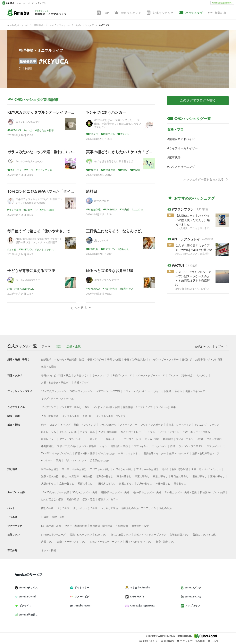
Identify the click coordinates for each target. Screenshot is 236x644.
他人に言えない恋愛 (52, 499)
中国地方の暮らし (106, 484)
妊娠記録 (46, 359)
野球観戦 (168, 439)
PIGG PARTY (136, 597)
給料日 (92, 191)
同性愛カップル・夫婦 (212, 492)
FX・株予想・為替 (51, 526)
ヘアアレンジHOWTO (108, 391)
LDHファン (101, 535)
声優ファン (47, 542)
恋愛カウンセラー (108, 499)
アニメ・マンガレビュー (73, 439)
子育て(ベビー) (96, 359)
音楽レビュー (113, 439)
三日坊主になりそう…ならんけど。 (115, 231)
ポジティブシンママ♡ (107, 280)
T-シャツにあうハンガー (106, 112)
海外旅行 (87, 476)
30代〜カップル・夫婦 (85, 492)
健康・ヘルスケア (179, 453)
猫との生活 (47, 508)
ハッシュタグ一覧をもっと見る (206, 179)
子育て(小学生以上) (135, 359)
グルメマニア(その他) (180, 375)
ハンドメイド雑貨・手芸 (106, 407)
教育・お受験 (49, 367)
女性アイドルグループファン (150, 535)
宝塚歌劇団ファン (179, 535)
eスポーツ (47, 460)
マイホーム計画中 (166, 407)
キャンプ (65, 425)
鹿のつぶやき (102, 240)
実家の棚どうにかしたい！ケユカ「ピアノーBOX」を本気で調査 (140, 152)
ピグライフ (25, 606)
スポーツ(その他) (66, 446)
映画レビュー (49, 439)
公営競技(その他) (99, 460)
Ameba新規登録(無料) (222, 3)
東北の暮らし (124, 476)
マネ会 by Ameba (139, 587)
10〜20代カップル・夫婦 (55, 492)
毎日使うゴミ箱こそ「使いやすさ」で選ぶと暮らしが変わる (57, 231)
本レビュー (96, 439)
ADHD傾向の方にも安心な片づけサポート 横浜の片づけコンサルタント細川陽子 (40, 241)
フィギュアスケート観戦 (190, 439)
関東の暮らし (142, 476)
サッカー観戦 (152, 439)
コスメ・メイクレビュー (137, 391)
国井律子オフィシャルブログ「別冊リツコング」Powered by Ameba (39, 201)
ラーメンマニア (101, 375)
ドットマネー (81, 587)
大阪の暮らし (49, 484)
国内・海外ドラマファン (139, 542)
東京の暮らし (160, 476)
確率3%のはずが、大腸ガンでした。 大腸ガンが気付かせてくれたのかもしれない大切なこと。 (118, 124)
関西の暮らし (85, 484)
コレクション (159, 446)
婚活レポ (187, 359)
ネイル (178, 391)
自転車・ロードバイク (179, 425)
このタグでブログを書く (198, 100)
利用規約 (167, 641)
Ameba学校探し (28, 615)
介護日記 (87, 416)
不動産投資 (122, 526)
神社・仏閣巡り (70, 476)
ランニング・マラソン (207, 425)
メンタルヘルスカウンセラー (112, 416)
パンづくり (202, 375)
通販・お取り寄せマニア (206, 453)
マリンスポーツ (108, 425)
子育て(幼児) (114, 359)
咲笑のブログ (102, 201)
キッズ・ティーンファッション (58, 398)
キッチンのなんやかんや (29, 161)
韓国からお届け (50, 469)
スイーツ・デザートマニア (150, 375)
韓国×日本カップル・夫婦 (115, 492)
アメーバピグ (81, 597)
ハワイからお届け (123, 469)
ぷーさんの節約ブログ (28, 280)
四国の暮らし (126, 484)
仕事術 (45, 517)
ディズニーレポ (133, 439)
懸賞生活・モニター (155, 453)
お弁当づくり (82, 375)
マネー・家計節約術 (76, 526)
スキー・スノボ (129, 425)
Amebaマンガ (193, 597)
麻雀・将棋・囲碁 (85, 453)
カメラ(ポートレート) (132, 432)
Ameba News (82, 606)
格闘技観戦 (47, 446)
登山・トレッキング (85, 425)
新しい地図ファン (121, 535)
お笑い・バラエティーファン (106, 542)
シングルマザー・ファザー (164, 359)
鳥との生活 (166, 508)
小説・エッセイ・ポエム (196, 432)
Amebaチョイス (28, 587)
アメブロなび (192, 606)
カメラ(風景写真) (108, 432)
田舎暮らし (180, 484)
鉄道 (173, 446)
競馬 (58, 460)
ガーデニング (49, 407)
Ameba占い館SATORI (142, 606)
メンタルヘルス (70, 416)
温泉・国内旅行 (50, 476)
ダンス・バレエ (68, 432)
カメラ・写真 (87, 432)
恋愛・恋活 (89, 499)
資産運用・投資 (140, 526)
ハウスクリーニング (182, 167)
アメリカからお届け (147, 469)
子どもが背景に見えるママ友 (31, 271)
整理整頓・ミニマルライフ (41, 50)
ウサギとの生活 (109, 508)
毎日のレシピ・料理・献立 (56, 375)
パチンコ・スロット (75, 460)
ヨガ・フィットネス (129, 453)
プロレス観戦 (214, 439)
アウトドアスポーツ (152, 425)
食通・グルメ (82, 382)
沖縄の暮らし (163, 484)
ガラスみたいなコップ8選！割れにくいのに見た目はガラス (56, 152)
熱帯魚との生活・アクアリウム (139, 508)
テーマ (46, 346)
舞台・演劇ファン (166, 542)
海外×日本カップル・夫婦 (147, 492)
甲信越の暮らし (180, 476)
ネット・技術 (49, 550)
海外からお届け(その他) (175, 469)
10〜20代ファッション (54, 391)
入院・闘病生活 (50, 416)
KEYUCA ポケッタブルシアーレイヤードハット (47, 112)
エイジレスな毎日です (28, 122)
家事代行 (175, 157)
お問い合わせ (149, 641)
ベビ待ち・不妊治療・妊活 (69, 359)
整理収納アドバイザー (183, 139)
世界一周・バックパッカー (206, 469)
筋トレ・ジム (49, 432)
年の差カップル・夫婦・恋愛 (181, 492)
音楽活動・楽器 (119, 446)
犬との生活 (63, 508)
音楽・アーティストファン (72, 542)
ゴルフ (53, 425)
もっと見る (81, 308)
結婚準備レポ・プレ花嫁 (209, 359)
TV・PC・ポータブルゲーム (56, 453)
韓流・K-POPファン (81, 535)
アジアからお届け (100, 469)
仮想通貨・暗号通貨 (101, 526)
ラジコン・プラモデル (191, 446)
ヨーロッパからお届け (74, 469)
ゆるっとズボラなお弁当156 (109, 271)
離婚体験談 (73, 499)
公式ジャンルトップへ (212, 346)
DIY (87, 407)
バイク (103, 446)
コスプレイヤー (140, 446)
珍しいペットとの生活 (85, 508)
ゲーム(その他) (106, 453)
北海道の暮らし (104, 476)
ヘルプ (213, 641)
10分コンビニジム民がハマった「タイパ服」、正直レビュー (57, 191)
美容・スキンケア (195, 391)
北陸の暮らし (199, 476)
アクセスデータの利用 (191, 641)
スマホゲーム (214, 446)
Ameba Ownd (27, 597)
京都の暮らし (67, 484)
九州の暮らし (145, 484)
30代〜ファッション (81, 391)
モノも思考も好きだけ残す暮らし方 (114, 161)
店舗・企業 (74, 346)
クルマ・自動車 (88, 446)
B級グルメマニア (123, 375)
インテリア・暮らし (70, 407)
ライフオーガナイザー (183, 148)
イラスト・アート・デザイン (163, 432)
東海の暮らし (218, 476)
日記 (58, 346)
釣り (44, 425)
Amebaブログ (193, 587)
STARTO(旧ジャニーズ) (54, 535)
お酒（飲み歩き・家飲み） (56, 382)
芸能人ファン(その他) (205, 535)
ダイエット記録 (162, 391)
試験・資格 (58, 517)
